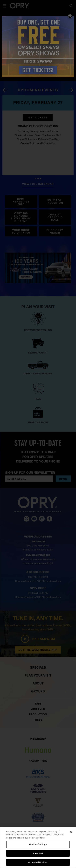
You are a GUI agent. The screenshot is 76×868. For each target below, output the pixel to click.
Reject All (38, 853)
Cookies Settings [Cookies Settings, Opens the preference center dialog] (38, 844)
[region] (38, 847)
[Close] (71, 832)
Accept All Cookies (38, 862)
